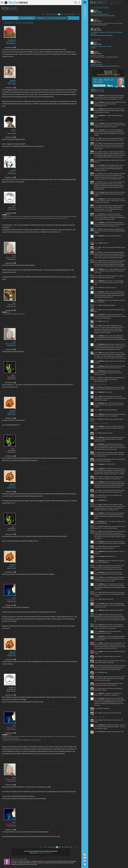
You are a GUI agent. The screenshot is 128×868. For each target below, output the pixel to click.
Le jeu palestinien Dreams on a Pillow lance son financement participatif (106, 33)
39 (70, 14)
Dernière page (78, 14)
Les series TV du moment (97, 55)
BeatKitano (12, 688)
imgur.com (97, 553)
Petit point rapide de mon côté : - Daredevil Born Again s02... (105, 57)
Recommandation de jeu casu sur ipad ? (101, 46)
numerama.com (119, 732)
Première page (43, 14)
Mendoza (96, 52)
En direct (99, 2)
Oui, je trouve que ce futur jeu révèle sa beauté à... (102, 35)
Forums (95, 40)
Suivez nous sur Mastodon (85, 861)
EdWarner (13, 411)
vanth (14, 206)
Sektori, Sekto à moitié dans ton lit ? (100, 14)
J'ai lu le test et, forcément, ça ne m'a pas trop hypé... (103, 16)
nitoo (14, 598)
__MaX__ (13, 375)
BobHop (96, 10)
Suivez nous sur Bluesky (85, 864)
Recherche (76, 3)
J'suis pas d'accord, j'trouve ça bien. (99, 25)
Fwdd (14, 256)
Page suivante (76, 14)
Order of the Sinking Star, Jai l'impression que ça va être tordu (107, 23)
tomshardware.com (107, 419)
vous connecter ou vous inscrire (44, 853)
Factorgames (27, 18)
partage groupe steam (96, 65)
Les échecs (93, 48)
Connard (96, 19)
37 (65, 14)
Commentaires (100, 8)
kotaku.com (104, 672)
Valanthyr (13, 80)
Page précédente (45, 14)
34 (56, 14)
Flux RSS (85, 854)
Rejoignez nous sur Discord (85, 858)
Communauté (85, 425)
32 (51, 14)
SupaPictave (12, 40)
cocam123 (97, 61)
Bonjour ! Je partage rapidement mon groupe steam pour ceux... (105, 66)
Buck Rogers (97, 29)
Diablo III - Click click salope (51, 18)
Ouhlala (13, 170)
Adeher (13, 130)
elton (14, 303)
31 (48, 14)
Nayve (96, 42)
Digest (116, 2)
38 (68, 14)
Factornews (10, 18)
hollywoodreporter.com (100, 106)
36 (62, 14)
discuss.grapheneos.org (100, 381)
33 (53, 14)
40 (73, 14)
